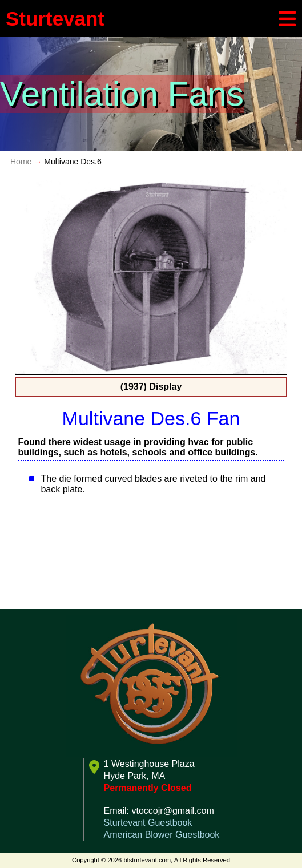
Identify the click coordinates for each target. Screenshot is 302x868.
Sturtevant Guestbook (148, 823)
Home (21, 162)
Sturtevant (55, 19)
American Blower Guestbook (162, 835)
